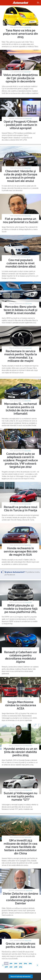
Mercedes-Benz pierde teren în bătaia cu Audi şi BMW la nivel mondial (20, 310)
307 (11, 967)
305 (30, 963)
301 (11, 963)
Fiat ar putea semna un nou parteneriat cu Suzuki (21, 220)
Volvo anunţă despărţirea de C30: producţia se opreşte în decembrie (21, 78)
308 (16, 967)
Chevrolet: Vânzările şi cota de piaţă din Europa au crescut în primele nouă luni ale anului (21, 176)
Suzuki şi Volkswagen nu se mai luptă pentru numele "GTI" (21, 796)
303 (20, 963)
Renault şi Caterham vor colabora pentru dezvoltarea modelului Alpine (21, 657)
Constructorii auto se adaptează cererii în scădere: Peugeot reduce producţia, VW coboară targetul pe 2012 (21, 460)
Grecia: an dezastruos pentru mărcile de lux (21, 945)
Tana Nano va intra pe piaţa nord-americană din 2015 (20, 34)
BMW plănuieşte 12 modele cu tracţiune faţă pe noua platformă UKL (20, 609)
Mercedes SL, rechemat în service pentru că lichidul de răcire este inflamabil (21, 409)
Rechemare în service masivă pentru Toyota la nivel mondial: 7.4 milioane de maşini (21, 356)
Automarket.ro (21, 3)
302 (16, 963)
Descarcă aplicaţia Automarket (21, 976)
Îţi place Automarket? (15, 572)
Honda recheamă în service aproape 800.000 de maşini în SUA (21, 551)
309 (20, 967)
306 (6, 967)
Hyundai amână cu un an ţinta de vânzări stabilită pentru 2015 (20, 752)
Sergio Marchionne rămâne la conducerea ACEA (20, 705)
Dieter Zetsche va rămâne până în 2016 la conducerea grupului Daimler (21, 898)
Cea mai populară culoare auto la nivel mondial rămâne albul (20, 263)
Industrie (27, 27)
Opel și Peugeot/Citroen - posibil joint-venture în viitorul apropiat (21, 125)
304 (25, 963)
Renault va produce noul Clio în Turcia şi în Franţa (21, 509)
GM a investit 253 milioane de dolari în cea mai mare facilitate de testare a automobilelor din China (20, 847)
